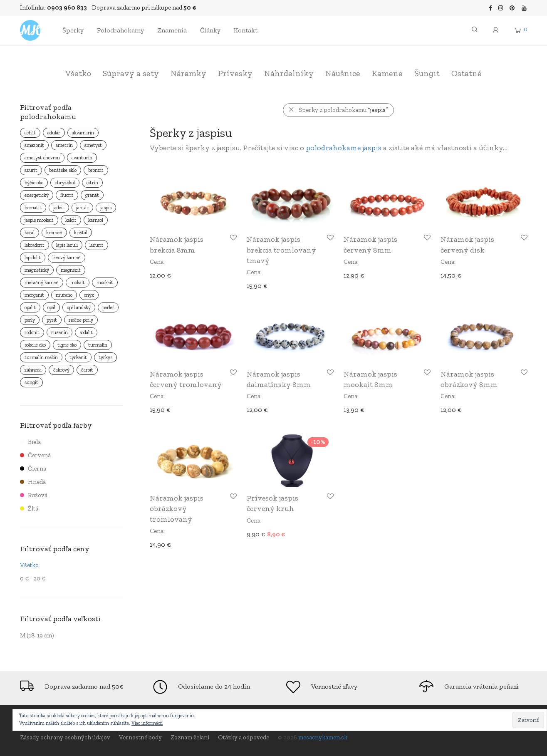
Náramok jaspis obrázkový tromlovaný (177, 508)
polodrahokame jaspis (344, 148)
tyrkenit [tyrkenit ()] (78, 357)
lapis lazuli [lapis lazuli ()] (67, 245)
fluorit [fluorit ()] (67, 195)
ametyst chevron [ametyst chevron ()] (42, 158)
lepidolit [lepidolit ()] (33, 258)
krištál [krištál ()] (81, 233)
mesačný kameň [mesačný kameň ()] (42, 283)
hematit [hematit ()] (33, 208)
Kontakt (246, 30)
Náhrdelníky (289, 73)
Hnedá (33, 482)
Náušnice (343, 73)
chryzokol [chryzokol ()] (65, 183)
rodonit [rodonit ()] (32, 332)
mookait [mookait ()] (105, 283)
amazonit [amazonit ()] (34, 145)
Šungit (427, 73)
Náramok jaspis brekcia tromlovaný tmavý (281, 250)
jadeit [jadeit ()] (59, 208)
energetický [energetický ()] (37, 195)
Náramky (188, 73)
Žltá (29, 508)
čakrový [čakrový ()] (61, 370)
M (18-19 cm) (37, 635)
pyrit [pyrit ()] (52, 320)
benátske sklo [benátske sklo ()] (63, 170)
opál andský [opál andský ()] (79, 307)
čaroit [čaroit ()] (87, 370)
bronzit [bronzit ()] (96, 170)
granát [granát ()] (92, 195)
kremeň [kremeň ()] (54, 233)
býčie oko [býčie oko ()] (34, 183)
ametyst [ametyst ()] (93, 145)
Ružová (34, 495)
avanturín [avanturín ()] (82, 158)
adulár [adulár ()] (54, 133)
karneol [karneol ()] (96, 220)
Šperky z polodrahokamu (343, 110)
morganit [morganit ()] (34, 295)
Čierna (33, 468)
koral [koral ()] (30, 233)
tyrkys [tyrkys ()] (105, 357)
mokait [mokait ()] (78, 283)
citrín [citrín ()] (92, 183)
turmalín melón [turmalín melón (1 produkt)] (41, 357)
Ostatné (467, 73)
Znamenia (172, 30)
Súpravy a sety (131, 73)
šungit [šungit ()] (31, 382)
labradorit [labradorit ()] (35, 245)
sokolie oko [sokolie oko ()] (35, 345)
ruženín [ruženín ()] (59, 332)
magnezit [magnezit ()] (71, 270)
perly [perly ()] (30, 320)
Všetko (78, 73)
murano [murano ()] (64, 295)
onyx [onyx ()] (89, 295)
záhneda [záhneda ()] (33, 370)
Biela (30, 442)
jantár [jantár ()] (82, 208)
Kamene (387, 73)
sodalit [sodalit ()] (86, 332)
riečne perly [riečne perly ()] (81, 320)
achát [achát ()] (30, 133)
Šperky (73, 30)
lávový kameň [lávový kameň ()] (67, 258)
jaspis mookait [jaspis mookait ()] (39, 220)
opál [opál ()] (51, 307)
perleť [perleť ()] (108, 307)
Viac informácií (147, 723)
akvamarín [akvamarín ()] (83, 133)
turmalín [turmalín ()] (98, 345)
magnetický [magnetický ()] (37, 270)
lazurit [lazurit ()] (97, 245)
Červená (35, 455)
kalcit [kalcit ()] (71, 220)
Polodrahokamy (120, 30)
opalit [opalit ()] (30, 307)
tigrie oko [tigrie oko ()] (67, 345)
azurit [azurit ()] (31, 170)
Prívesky (235, 73)
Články (210, 30)
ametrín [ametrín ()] (64, 145)
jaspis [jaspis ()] (106, 208)
